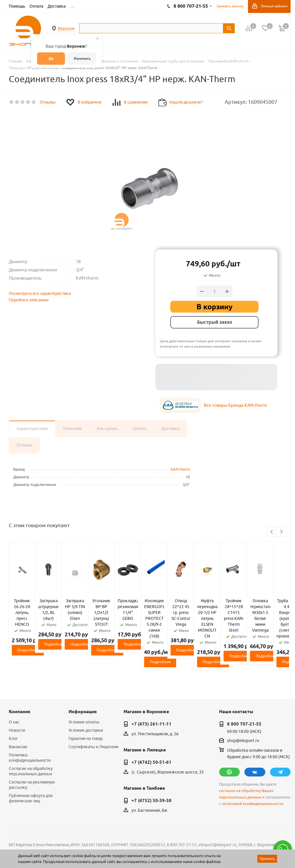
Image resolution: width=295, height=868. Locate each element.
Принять (267, 859)
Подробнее (55, 626)
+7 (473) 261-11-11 (151, 689)
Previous (272, 532)
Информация (83, 676)
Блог (13, 703)
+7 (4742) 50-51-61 (151, 727)
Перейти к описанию (29, 300)
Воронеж (66, 28)
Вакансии (18, 711)
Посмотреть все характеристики (40, 293)
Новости (17, 695)
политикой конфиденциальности (253, 768)
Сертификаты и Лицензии (93, 711)
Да (51, 58)
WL (49, 842)
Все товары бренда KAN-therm (235, 405)
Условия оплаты (84, 687)
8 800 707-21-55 (244, 689)
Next (281, 532)
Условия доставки (86, 695)
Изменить (82, 58)
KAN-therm (180, 469)
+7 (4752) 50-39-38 (151, 765)
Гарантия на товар (86, 703)
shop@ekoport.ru (243, 706)
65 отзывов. (82, 848)
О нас (14, 687)
